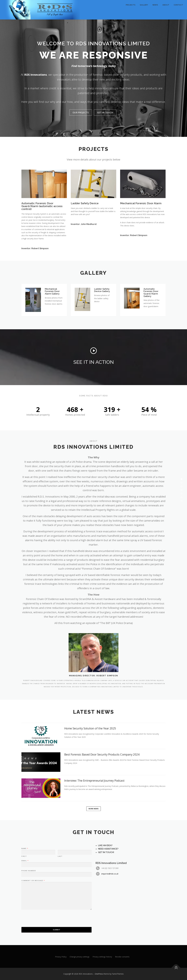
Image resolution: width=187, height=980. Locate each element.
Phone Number (29, 900)
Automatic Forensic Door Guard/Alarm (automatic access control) (42, 232)
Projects (131, 5)
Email (25, 890)
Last (60, 886)
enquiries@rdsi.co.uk (110, 903)
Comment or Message (33, 910)
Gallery (144, 5)
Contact (178, 5)
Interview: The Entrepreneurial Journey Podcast (94, 808)
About (166, 5)
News (155, 5)
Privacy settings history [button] (102, 957)
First (24, 886)
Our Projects (81, 113)
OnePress (99, 974)
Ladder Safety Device (85, 229)
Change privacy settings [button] (80, 957)
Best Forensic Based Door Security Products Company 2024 (102, 782)
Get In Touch (105, 113)
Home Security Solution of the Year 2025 (90, 756)
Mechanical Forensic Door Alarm (141, 229)
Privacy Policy (61, 957)
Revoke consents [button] (122, 957)
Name (25, 878)
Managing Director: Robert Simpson (94, 693)
